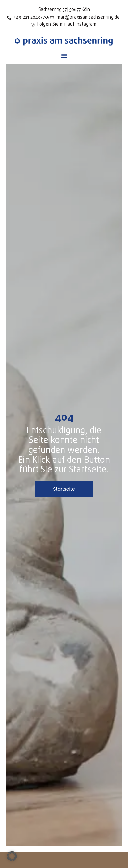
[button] (64, 56)
